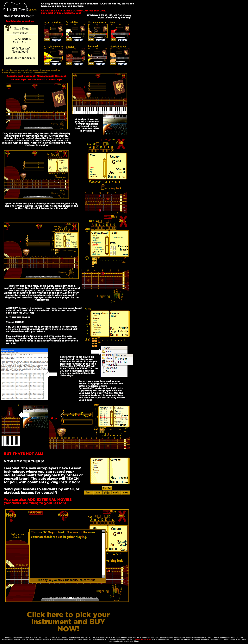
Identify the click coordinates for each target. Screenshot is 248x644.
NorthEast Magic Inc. (144, 639)
